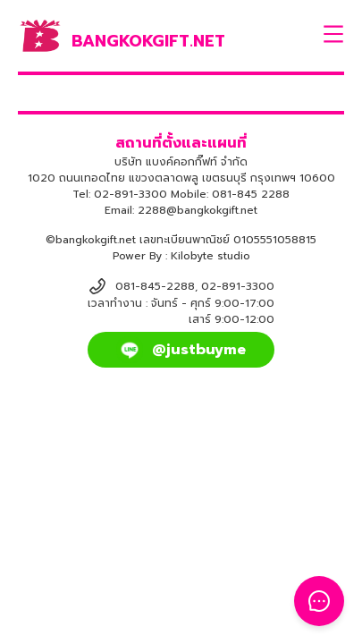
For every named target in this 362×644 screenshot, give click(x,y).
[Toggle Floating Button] (319, 601)
